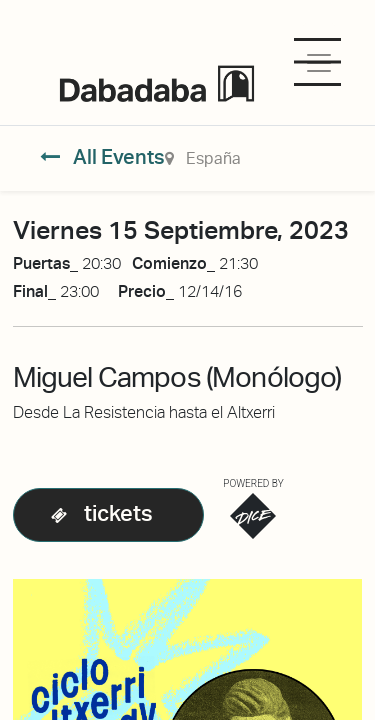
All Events (102, 157)
